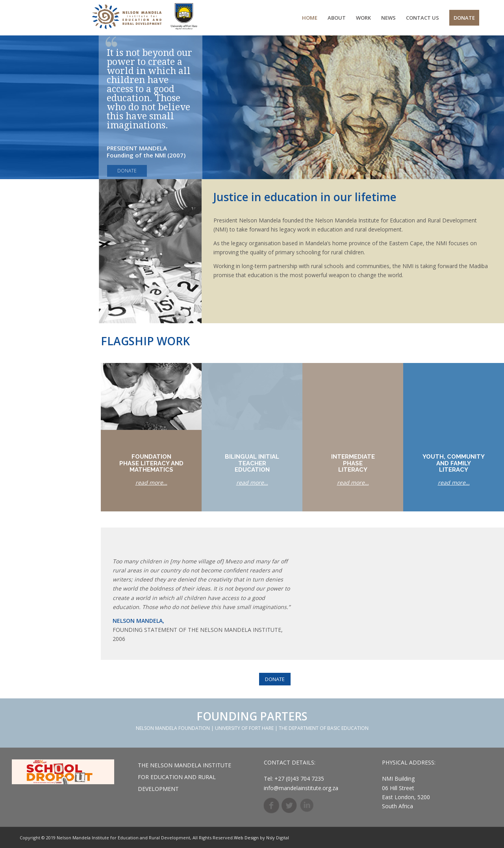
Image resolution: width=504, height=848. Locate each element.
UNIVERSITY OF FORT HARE (244, 728)
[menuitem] (310, 18)
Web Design (246, 838)
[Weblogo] (146, 18)
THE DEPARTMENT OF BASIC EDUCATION (324, 728)
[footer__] (63, 772)
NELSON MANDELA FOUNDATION (173, 728)
